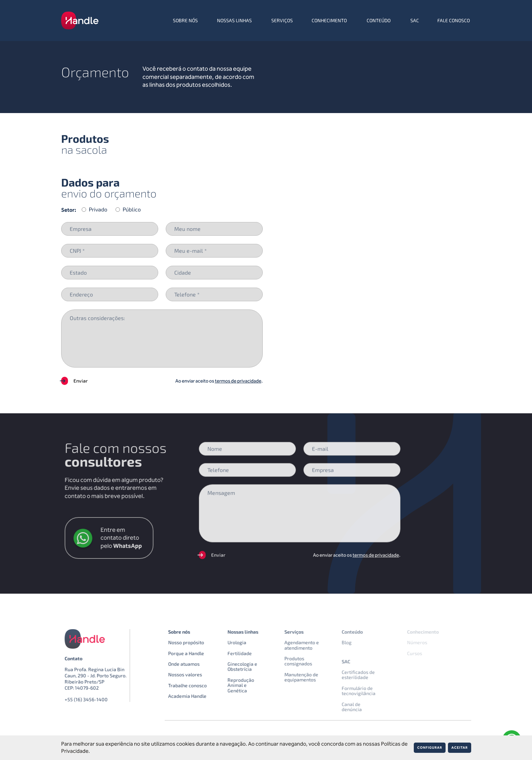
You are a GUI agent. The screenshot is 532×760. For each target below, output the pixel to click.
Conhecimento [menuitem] (329, 20)
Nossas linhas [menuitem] (234, 20)
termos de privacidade (238, 381)
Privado (98, 209)
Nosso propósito (199, 642)
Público (132, 209)
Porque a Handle (199, 653)
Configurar (430, 748)
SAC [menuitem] (415, 20)
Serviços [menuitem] (282, 20)
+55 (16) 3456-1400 (99, 699)
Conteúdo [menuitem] (379, 20)
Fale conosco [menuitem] (454, 20)
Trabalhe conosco (201, 685)
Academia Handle (201, 696)
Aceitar (460, 748)
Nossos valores (198, 674)
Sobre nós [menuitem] (185, 20)
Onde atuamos (197, 664)
